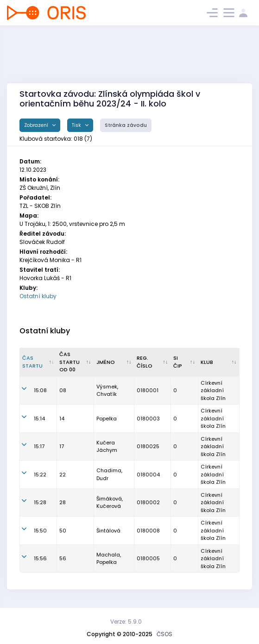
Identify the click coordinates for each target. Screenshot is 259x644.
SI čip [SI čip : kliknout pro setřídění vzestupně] (178, 362)
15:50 (40, 531)
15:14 (39, 419)
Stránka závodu (126, 125)
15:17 (39, 446)
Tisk (77, 125)
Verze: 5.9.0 (126, 622)
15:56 (40, 558)
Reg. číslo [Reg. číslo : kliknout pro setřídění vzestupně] (145, 362)
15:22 (40, 475)
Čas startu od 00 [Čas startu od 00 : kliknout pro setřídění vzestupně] (69, 362)
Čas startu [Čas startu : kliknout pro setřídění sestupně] (32, 362)
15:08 (40, 390)
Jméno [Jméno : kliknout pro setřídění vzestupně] (106, 362)
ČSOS (164, 634)
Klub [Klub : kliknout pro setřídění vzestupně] (207, 362)
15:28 (40, 502)
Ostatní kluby (38, 296)
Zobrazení (37, 125)
